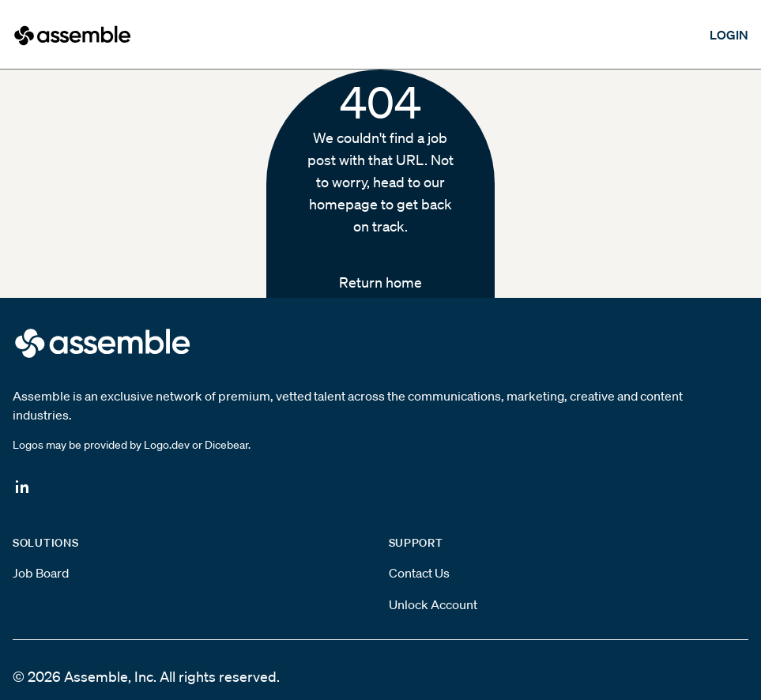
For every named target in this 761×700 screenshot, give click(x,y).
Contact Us (419, 573)
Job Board (41, 573)
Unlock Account (433, 604)
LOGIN (729, 35)
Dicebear (226, 445)
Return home (380, 282)
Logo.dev (167, 445)
